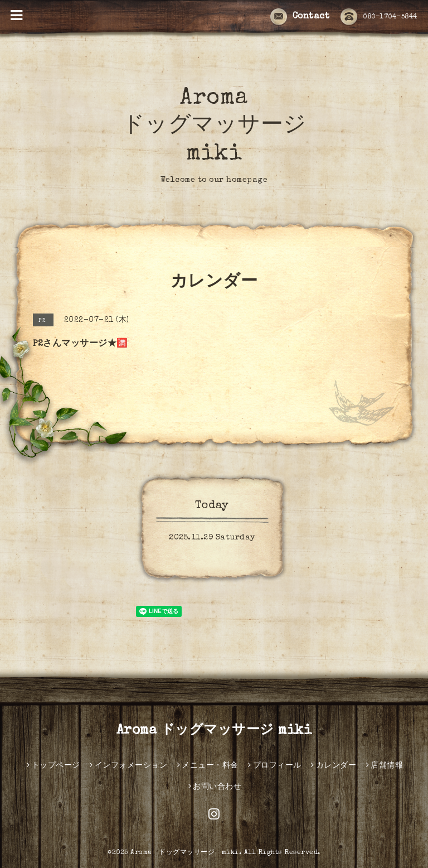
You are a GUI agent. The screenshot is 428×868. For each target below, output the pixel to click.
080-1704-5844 (379, 17)
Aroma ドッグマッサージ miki (214, 127)
